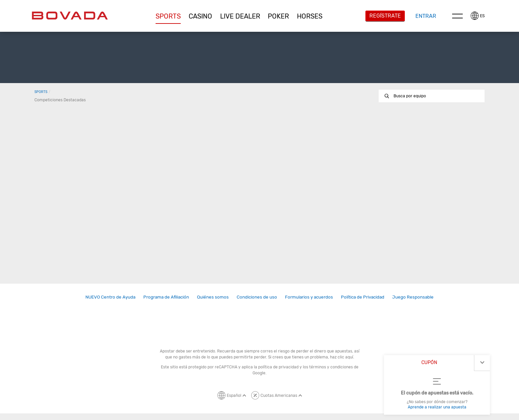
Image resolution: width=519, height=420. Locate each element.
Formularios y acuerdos (309, 297)
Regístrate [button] (385, 16)
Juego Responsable (413, 297)
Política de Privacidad (363, 297)
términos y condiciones (331, 367)
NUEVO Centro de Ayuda (110, 297)
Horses (310, 16)
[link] (110, 297)
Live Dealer (240, 16)
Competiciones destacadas (60, 100)
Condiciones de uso (257, 297)
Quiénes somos (213, 297)
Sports (168, 16)
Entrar (426, 16)
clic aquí (345, 357)
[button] (168, 16)
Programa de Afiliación (166, 297)
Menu (457, 16)
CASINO (200, 16)
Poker (278, 16)
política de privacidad (278, 367)
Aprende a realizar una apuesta (437, 407)
